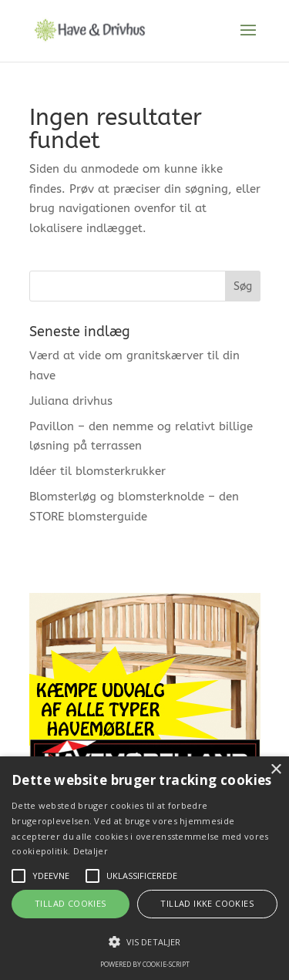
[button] (144, 942)
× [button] (276, 770)
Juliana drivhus (71, 401)
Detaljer (91, 851)
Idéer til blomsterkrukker (97, 471)
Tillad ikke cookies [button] (207, 903)
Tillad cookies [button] (71, 903)
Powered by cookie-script (145, 964)
